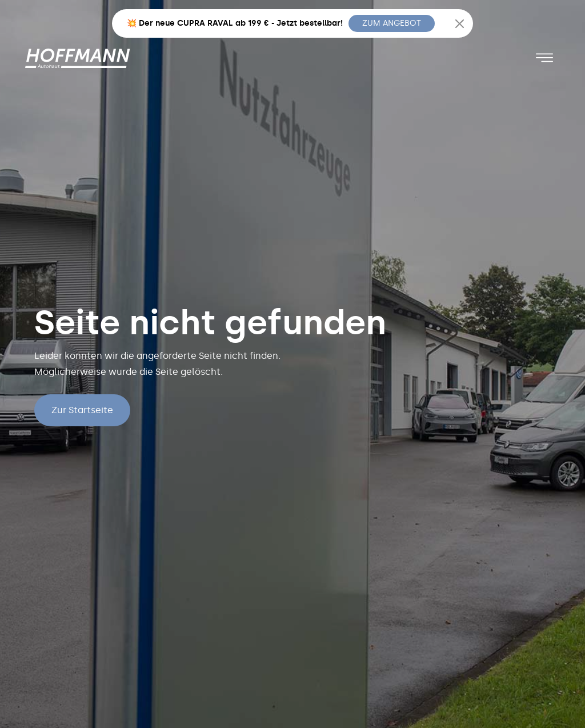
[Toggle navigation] (544, 58)
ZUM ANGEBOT (392, 23)
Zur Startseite (82, 410)
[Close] (460, 24)
